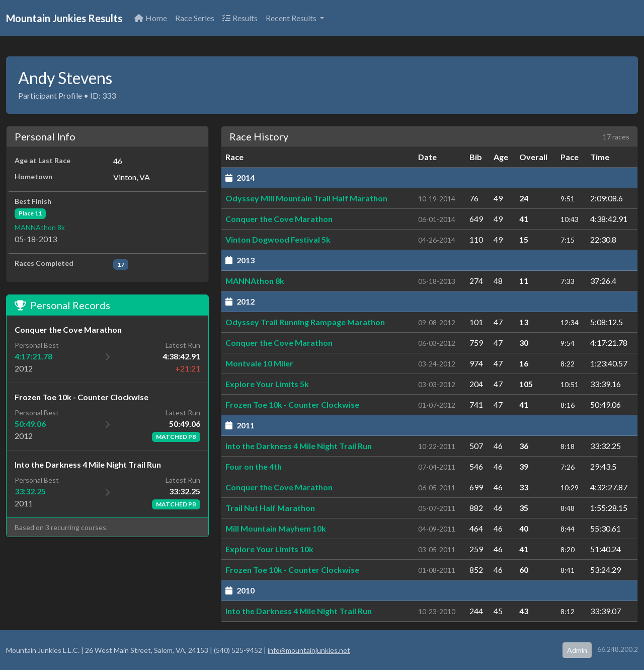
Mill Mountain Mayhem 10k (276, 528)
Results (240, 18)
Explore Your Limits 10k (269, 549)
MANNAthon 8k (40, 227)
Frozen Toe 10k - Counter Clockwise (292, 404)
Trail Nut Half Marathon (270, 508)
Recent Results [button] (292, 18)
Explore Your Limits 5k (267, 384)
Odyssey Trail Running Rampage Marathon (305, 322)
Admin (577, 650)
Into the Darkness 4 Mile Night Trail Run (299, 446)
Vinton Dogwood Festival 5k (278, 239)
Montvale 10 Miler (259, 363)
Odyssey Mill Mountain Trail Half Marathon (306, 198)
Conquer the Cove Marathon (279, 219)
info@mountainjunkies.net (309, 650)
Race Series (195, 18)
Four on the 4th (254, 466)
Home (151, 18)
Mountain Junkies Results (64, 18)
